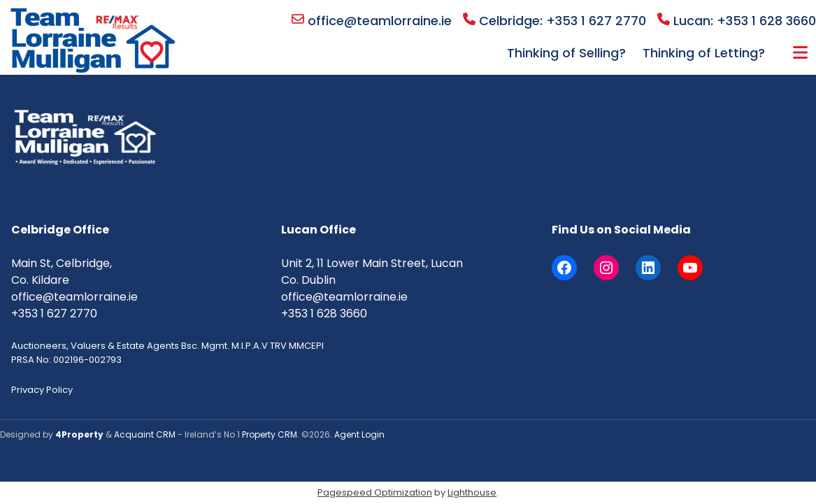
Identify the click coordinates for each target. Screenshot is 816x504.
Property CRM (270, 434)
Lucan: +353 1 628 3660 (737, 21)
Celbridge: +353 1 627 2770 (554, 21)
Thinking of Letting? (704, 53)
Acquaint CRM (145, 434)
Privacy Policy (42, 390)
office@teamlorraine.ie (372, 21)
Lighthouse (472, 492)
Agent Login (359, 434)
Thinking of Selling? (566, 53)
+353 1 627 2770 (54, 314)
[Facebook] (564, 268)
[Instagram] (606, 268)
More (800, 52)
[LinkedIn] (648, 268)
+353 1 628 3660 (324, 314)
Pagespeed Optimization (375, 492)
